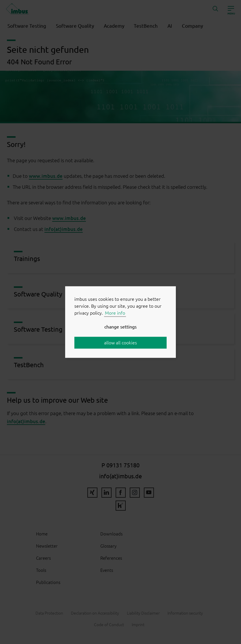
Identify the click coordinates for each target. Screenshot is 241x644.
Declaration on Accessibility (95, 613)
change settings (120, 327)
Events (107, 570)
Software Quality (75, 26)
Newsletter (47, 546)
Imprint (138, 625)
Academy (114, 26)
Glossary (108, 546)
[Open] (231, 9)
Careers (43, 558)
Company (192, 26)
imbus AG (17, 9)
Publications (48, 582)
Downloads (111, 534)
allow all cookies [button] (120, 343)
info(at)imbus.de (64, 229)
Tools (41, 570)
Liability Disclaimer (143, 613)
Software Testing (27, 26)
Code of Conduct (109, 625)
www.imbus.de (46, 176)
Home (42, 534)
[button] (215, 9)
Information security (185, 613)
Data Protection (49, 613)
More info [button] (115, 313)
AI (170, 26)
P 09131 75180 (120, 465)
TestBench (146, 26)
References (111, 558)
